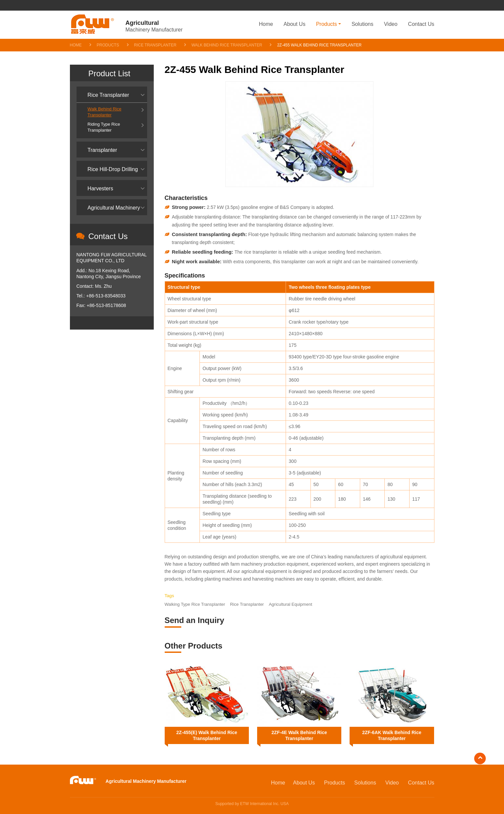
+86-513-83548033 (106, 296)
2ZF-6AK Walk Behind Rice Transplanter (392, 735)
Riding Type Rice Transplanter (104, 127)
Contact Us (421, 24)
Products (108, 45)
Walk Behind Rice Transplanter (227, 45)
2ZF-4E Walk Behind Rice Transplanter (299, 735)
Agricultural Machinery (114, 208)
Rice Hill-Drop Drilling (113, 169)
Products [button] (327, 24)
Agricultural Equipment (290, 604)
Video (391, 24)
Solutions (363, 24)
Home (266, 24)
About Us (295, 24)
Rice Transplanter (155, 45)
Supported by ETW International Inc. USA (252, 804)
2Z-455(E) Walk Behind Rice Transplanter (207, 735)
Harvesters (100, 188)
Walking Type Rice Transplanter (195, 604)
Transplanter (102, 150)
